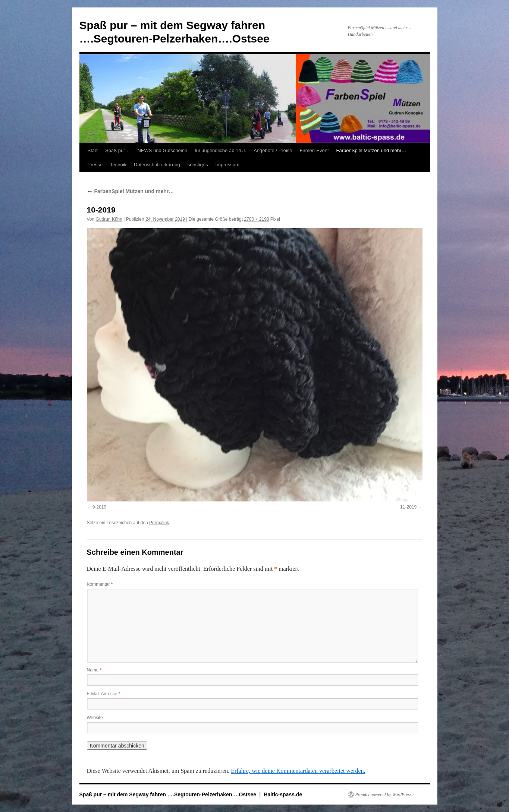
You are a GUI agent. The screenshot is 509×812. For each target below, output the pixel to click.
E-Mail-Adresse (104, 694)
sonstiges (198, 165)
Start (93, 150)
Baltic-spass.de (283, 794)
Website (95, 718)
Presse (95, 165)
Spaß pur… (117, 150)
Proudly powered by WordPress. (384, 794)
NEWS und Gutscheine (162, 150)
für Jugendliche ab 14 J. (220, 150)
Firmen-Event (314, 150)
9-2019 (99, 507)
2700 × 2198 (256, 219)
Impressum (227, 165)
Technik (118, 165)
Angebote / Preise (273, 150)
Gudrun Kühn (109, 219)
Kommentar (100, 584)
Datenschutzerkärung (157, 165)
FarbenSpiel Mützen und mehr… (371, 150)
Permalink (159, 523)
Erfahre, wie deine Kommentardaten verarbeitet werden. (298, 771)
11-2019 (408, 507)
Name (94, 670)
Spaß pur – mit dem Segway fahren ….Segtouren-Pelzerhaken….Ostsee (169, 794)
